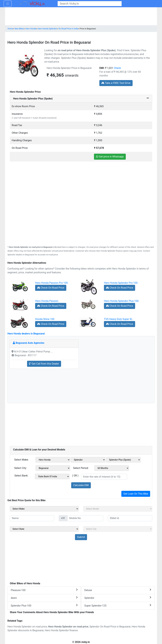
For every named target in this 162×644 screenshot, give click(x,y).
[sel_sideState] (44, 529)
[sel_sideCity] (118, 529)
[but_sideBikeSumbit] (81, 537)
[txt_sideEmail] (130, 518)
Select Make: (21, 460)
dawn (44, 598)
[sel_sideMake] (44, 509)
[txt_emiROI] (104, 477)
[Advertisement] (81, 184)
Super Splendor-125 (118, 605)
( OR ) (75, 476)
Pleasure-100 (44, 590)
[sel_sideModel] (118, 509)
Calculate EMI (81, 485)
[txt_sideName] (32, 518)
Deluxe (118, 590)
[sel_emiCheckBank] (52, 476)
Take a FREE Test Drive (116, 83)
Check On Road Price (51, 288)
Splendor (118, 598)
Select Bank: (21, 476)
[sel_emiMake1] (53, 460)
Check (117, 68)
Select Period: (81, 468)
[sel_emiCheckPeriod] (112, 468)
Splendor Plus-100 (44, 605)
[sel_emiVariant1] (123, 460)
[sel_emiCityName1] (53, 468)
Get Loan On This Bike (136, 494)
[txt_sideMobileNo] (85, 518)
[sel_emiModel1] (88, 460)
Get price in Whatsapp (110, 157)
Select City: (20, 468)
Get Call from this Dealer (44, 364)
